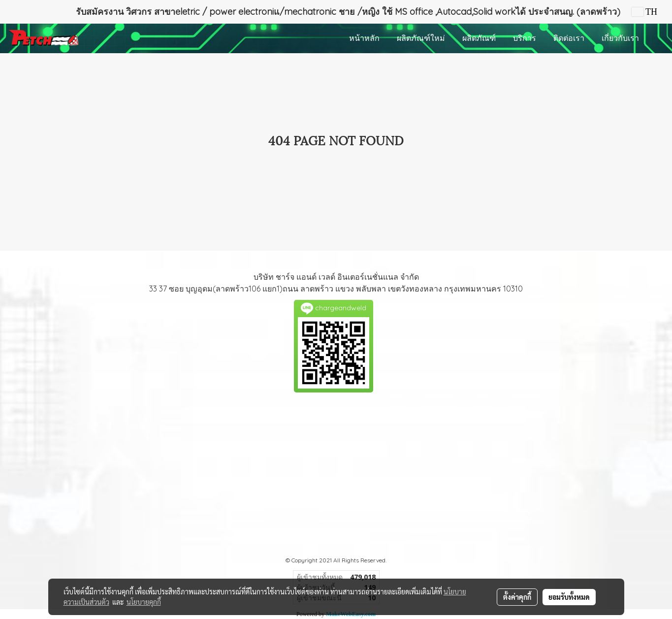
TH (644, 12)
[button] (657, 38)
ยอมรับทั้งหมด (569, 597)
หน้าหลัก (364, 38)
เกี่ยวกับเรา (620, 38)
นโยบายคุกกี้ (144, 602)
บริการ (525, 38)
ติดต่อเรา (569, 38)
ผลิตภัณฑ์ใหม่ (421, 38)
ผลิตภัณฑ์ (479, 38)
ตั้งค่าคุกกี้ (517, 597)
